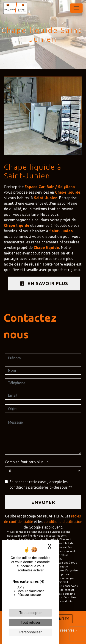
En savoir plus (44, 283)
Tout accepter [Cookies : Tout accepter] (31, 613)
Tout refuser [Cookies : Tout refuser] (31, 622)
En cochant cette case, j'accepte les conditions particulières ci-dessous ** (41, 484)
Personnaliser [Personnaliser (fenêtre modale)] (31, 632)
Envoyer (43, 502)
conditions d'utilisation (63, 522)
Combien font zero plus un (27, 462)
